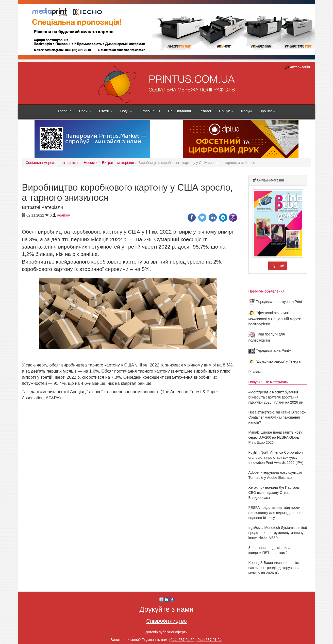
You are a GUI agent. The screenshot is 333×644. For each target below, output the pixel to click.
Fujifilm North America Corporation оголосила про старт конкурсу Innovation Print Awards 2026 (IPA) (276, 457)
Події (126, 111)
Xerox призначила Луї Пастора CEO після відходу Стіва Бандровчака (274, 493)
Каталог (205, 111)
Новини (85, 111)
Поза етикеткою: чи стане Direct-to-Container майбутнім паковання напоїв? (277, 417)
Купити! (278, 266)
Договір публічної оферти (166, 632)
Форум (246, 111)
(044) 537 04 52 (182, 640)
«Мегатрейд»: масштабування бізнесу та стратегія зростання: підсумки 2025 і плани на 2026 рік (276, 397)
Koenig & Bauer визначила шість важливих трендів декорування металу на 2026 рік (275, 568)
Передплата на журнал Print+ (276, 302)
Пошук (226, 111)
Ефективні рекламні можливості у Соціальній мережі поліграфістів (275, 318)
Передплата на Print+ (270, 350)
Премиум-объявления (267, 291)
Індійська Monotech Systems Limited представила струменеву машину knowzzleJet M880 (278, 533)
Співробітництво (166, 621)
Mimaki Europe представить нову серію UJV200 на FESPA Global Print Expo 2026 (275, 437)
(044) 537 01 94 (209, 640)
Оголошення (150, 111)
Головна (65, 111)
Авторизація (300, 67)
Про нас (267, 111)
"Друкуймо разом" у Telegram (276, 361)
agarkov (63, 215)
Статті (106, 111)
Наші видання (179, 111)
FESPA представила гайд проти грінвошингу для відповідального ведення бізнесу (276, 513)
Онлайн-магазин (270, 180)
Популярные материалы (269, 382)
